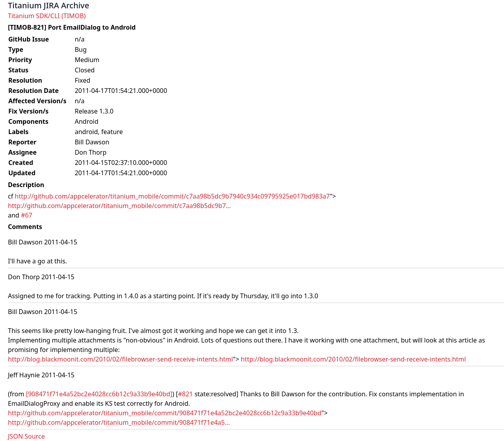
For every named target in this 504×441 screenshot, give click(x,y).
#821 (185, 394)
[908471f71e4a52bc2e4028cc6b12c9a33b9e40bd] (99, 394)
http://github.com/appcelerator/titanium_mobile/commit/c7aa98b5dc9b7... (119, 206)
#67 (27, 215)
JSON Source (26, 436)
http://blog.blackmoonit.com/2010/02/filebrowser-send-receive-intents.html (120, 359)
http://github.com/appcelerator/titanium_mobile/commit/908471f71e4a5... (119, 422)
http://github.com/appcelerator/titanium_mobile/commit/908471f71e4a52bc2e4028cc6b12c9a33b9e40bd (165, 413)
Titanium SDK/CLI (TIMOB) (47, 16)
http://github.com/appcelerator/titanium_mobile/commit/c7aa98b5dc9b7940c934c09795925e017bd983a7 (172, 196)
